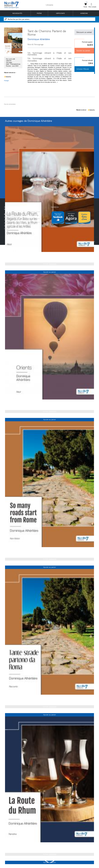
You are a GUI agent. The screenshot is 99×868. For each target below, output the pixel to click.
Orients (8, 402)
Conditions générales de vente (36, 223)
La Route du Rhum (13, 255)
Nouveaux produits (35, 212)
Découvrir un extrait (84, 32)
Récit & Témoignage (36, 44)
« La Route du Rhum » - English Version (22, 845)
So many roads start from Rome (19, 550)
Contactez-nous (34, 215)
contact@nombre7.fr (15, 229)
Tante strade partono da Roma (18, 698)
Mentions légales (35, 219)
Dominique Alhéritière (39, 39)
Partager (6, 81)
